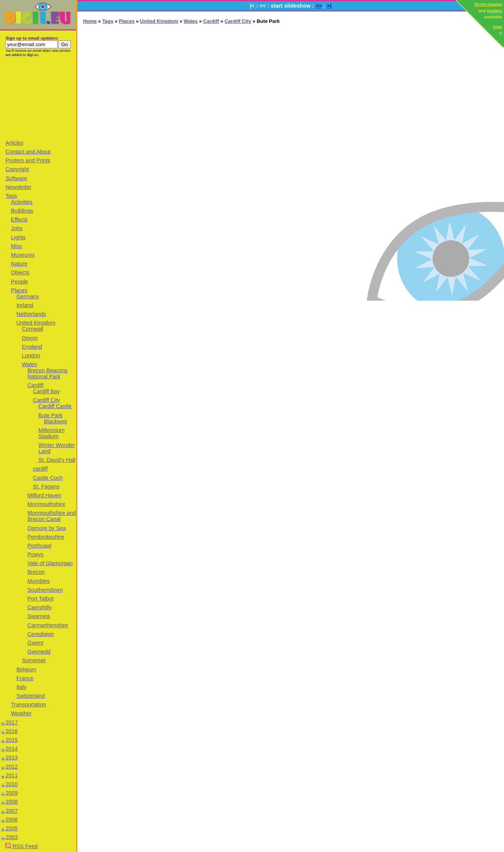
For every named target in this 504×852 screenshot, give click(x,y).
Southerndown (45, 590)
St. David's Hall (57, 460)
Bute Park (50, 415)
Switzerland (30, 696)
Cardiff (35, 385)
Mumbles (38, 581)
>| (329, 6)
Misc (17, 246)
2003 (11, 837)
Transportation (29, 705)
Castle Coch (48, 478)
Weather (21, 713)
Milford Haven (44, 495)
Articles (14, 143)
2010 (11, 784)
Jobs (17, 228)
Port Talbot (41, 599)
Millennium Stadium (52, 433)
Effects (19, 219)
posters (494, 11)
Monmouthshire (46, 504)
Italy (21, 687)
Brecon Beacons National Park (48, 373)
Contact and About (28, 152)
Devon (30, 338)
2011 (11, 775)
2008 (11, 802)
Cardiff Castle (55, 406)
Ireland (25, 305)
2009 (11, 793)
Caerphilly (40, 607)
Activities (22, 202)
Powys (35, 554)
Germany (28, 296)
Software (16, 178)
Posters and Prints (28, 160)
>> (319, 6)
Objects (20, 272)
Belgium (26, 669)
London (31, 356)
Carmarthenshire (48, 625)
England (32, 347)
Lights (18, 237)
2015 (11, 740)
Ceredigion (41, 634)
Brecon (36, 572)
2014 (11, 749)
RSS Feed (21, 846)
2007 (11, 811)
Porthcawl (39, 546)
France (25, 678)
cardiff (40, 469)
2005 (11, 828)
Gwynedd (39, 652)
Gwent (35, 643)
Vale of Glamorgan (50, 563)
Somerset (34, 660)
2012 (11, 767)
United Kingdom (36, 323)
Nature (19, 264)
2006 (11, 820)
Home (90, 21)
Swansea (39, 616)
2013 (11, 758)
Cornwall (33, 329)
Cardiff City (46, 400)
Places (19, 290)
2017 (11, 722)
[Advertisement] (38, 98)
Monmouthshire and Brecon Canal (52, 516)
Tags (11, 196)
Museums (23, 255)
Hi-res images (488, 4)
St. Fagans (46, 487)
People (20, 282)
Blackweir (56, 421)
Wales (30, 364)
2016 (11, 731)
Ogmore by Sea (47, 528)
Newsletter (18, 187)
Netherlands (31, 314)
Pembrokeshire (46, 537)
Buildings (22, 211)
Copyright (17, 169)
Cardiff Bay (46, 391)
